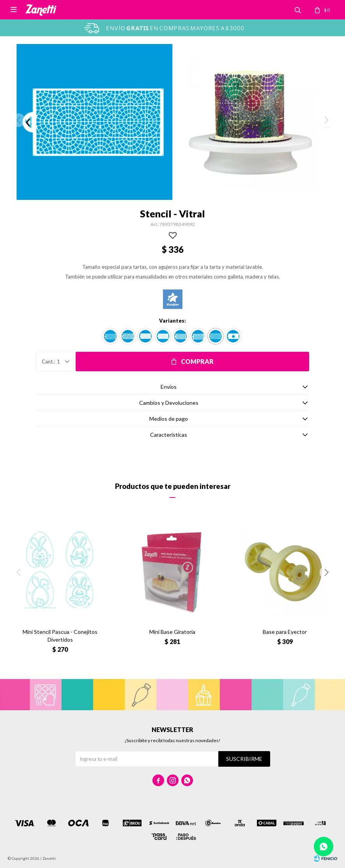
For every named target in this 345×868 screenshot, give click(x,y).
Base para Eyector (285, 632)
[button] (326, 572)
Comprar (197, 361)
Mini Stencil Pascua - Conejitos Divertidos (60, 636)
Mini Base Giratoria (172, 632)
